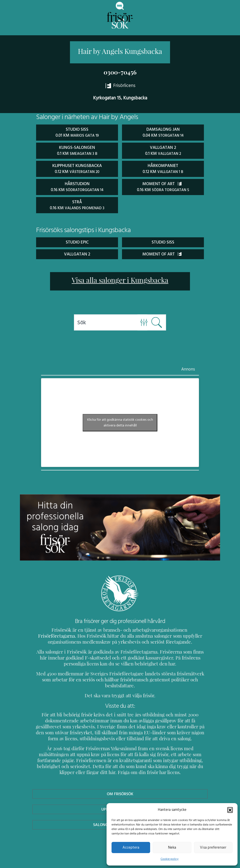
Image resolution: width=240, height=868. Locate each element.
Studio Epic (77, 241)
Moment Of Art (162, 253)
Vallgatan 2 (77, 253)
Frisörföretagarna (177, 629)
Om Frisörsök (120, 787)
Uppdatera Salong (120, 802)
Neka (172, 847)
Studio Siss (163, 241)
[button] (230, 810)
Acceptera (131, 847)
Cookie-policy (170, 859)
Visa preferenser (213, 847)
